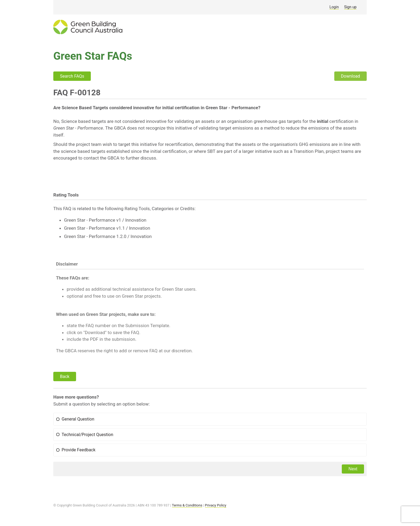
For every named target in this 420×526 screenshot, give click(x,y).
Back (65, 376)
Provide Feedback (78, 450)
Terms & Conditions (187, 505)
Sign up (350, 7)
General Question (78, 419)
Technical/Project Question (87, 435)
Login (334, 7)
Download (350, 76)
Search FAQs (72, 76)
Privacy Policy (216, 505)
